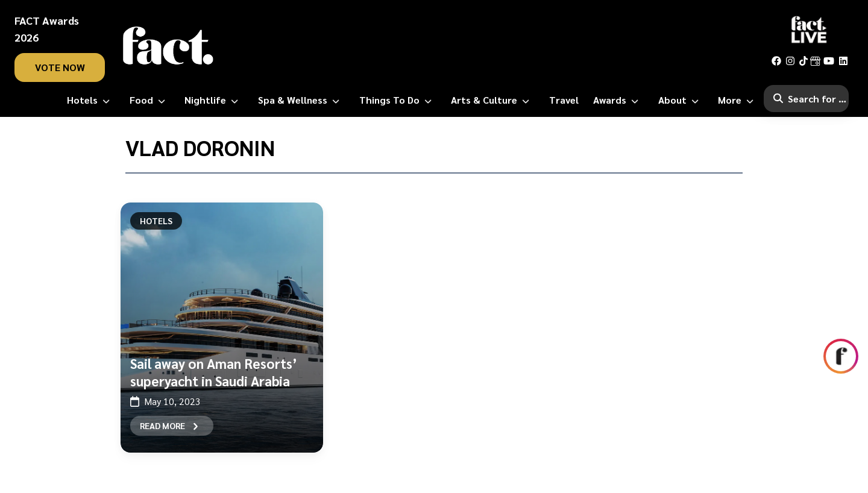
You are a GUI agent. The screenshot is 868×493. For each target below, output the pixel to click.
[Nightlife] (214, 100)
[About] (681, 100)
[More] (738, 100)
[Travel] (564, 100)
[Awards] (618, 100)
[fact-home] (168, 46)
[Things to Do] (398, 100)
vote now (60, 67)
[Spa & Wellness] (301, 100)
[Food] (150, 100)
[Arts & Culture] (492, 100)
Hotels (156, 221)
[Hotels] (91, 100)
